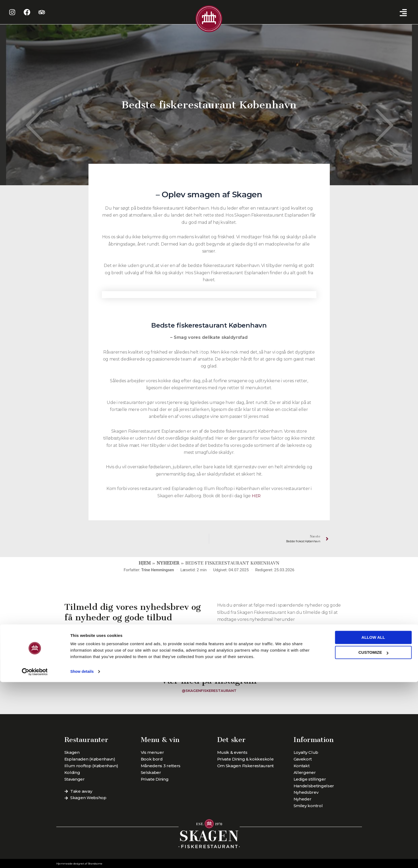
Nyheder (168, 564)
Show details (83, 857)
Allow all (373, 823)
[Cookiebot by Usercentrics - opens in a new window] (35, 858)
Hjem (145, 564)
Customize (373, 838)
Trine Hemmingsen (158, 570)
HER (256, 496)
